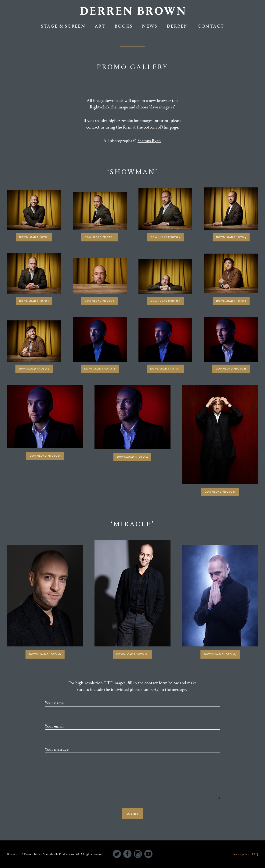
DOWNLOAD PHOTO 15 (220, 492)
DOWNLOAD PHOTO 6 (100, 301)
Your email (132, 731)
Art (100, 26)
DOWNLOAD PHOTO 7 (165, 301)
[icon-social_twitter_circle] (118, 854)
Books (124, 26)
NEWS (150, 26)
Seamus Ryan (149, 141)
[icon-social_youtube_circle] (148, 854)
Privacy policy (241, 854)
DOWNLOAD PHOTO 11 (165, 369)
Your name (132, 708)
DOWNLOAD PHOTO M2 (132, 654)
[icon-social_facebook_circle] (129, 854)
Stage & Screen (63, 26)
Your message (132, 774)
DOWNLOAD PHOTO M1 (45, 654)
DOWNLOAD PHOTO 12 (231, 369)
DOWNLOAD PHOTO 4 (231, 237)
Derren (177, 26)
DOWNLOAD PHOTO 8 (231, 301)
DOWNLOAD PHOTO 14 (132, 457)
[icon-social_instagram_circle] (139, 854)
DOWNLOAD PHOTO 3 (165, 237)
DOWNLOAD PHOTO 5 (34, 301)
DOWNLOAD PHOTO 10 (100, 369)
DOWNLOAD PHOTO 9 (34, 369)
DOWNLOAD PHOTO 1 (34, 237)
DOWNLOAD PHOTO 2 (100, 237)
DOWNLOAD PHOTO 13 (45, 456)
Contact (211, 26)
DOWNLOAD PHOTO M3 (220, 654)
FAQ (255, 854)
